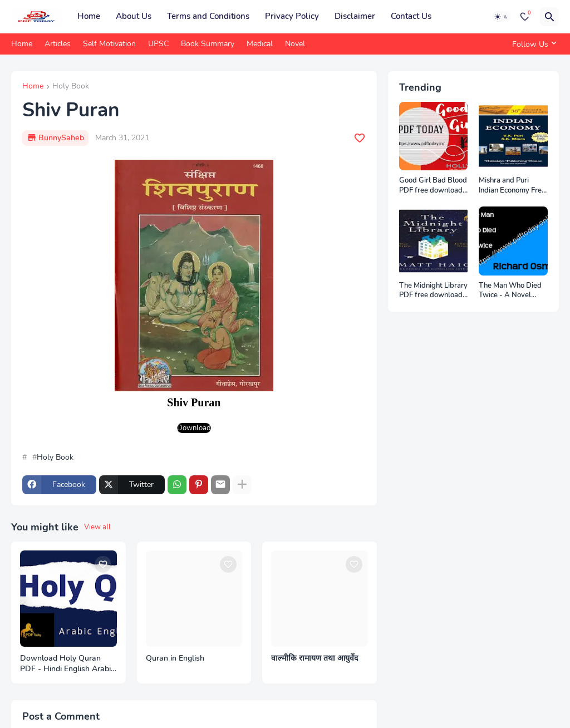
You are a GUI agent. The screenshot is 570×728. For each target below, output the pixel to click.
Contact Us (411, 16)
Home (89, 16)
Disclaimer (355, 16)
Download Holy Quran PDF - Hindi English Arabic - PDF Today (67, 664)
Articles (58, 44)
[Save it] (360, 138)
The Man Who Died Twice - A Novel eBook (510, 291)
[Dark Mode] (502, 17)
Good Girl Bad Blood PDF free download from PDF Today (433, 186)
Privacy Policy (292, 16)
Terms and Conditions (208, 16)
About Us (134, 16)
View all (97, 527)
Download (194, 428)
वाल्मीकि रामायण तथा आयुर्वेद (315, 658)
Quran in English (175, 658)
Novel (295, 44)
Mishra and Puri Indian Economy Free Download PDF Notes (512, 186)
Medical (260, 44)
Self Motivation (109, 44)
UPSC (158, 44)
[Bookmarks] (525, 17)
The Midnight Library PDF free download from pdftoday (433, 291)
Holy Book (71, 87)
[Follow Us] (533, 44)
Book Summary (208, 44)
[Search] (549, 17)
